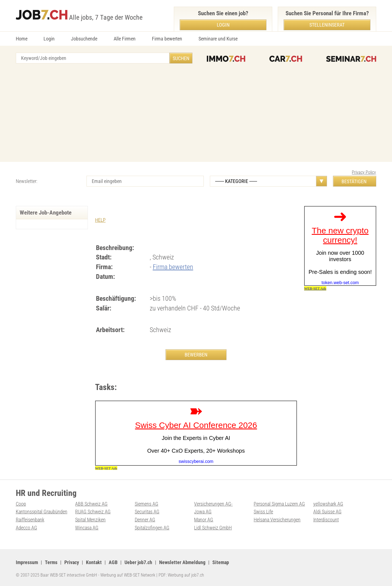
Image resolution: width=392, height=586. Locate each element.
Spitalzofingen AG (152, 528)
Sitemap (221, 562)
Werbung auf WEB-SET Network (128, 575)
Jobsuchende (84, 39)
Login (49, 39)
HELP (100, 220)
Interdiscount (326, 520)
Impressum (27, 562)
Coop (21, 504)
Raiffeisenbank (30, 520)
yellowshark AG (328, 504)
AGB (113, 562)
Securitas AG (147, 512)
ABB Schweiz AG (91, 504)
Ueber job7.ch (138, 562)
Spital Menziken (90, 520)
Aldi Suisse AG (327, 512)
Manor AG (204, 520)
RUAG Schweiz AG (93, 512)
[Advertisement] (196, 113)
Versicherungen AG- (213, 504)
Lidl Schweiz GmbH (213, 528)
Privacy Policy (364, 172)
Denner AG (145, 520)
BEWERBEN (196, 355)
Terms (51, 562)
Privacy (72, 562)
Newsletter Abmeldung (182, 562)
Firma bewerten (167, 39)
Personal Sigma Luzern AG (279, 504)
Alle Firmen (125, 39)
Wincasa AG (87, 528)
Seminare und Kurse (218, 39)
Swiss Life (263, 512)
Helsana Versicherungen (277, 520)
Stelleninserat (327, 25)
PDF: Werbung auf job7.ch (181, 575)
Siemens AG (147, 504)
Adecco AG (26, 528)
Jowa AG (203, 512)
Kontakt (94, 562)
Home (22, 39)
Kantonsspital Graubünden (42, 512)
